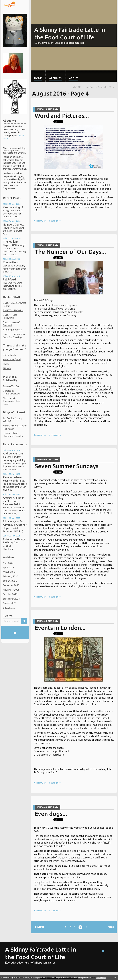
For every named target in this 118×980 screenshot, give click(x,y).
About (73, 78)
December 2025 (11, 585)
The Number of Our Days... (70, 252)
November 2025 (11, 590)
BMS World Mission (13, 310)
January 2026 (10, 581)
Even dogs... (51, 814)
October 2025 (10, 594)
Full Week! (9, 279)
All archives (9, 608)
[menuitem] (38, 76)
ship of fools (9, 355)
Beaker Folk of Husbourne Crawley (13, 434)
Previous (39, 927)
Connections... (12, 262)
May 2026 (8, 563)
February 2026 (11, 576)
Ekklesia (7, 368)
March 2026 (9, 572)
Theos (6, 364)
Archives (55, 78)
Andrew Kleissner (13, 453)
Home (38, 78)
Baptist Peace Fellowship (10, 316)
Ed (4, 521)
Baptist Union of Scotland (11, 324)
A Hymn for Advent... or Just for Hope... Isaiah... (15, 525)
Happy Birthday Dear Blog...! (14, 542)
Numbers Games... (14, 224)
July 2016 (77, 87)
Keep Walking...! (13, 207)
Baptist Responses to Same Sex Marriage (14, 336)
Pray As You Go (11, 386)
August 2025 (10, 603)
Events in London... (60, 628)
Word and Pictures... (62, 116)
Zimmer (8, 477)
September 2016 (106, 87)
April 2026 (8, 567)
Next (111, 927)
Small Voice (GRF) (12, 359)
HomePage (90, 87)
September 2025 (11, 599)
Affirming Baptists (12, 330)
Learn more (101, 978)
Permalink (40, 221)
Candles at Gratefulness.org (12, 392)
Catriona (8, 539)
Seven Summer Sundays (67, 466)
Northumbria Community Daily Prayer (12, 401)
